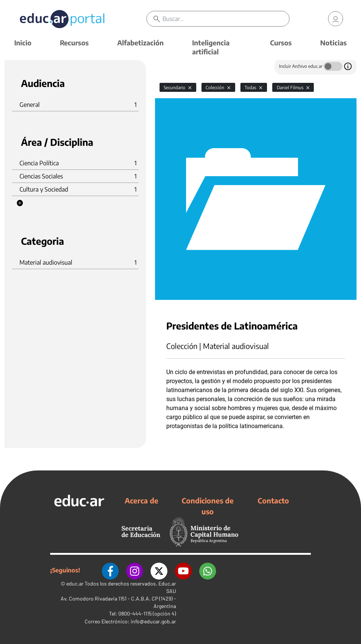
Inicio (23, 43)
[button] (20, 203)
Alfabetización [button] (140, 43)
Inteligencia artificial (211, 47)
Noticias (333, 43)
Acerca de (142, 500)
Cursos (281, 43)
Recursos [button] (74, 43)
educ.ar (75, 583)
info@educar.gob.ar (153, 621)
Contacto (273, 500)
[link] (336, 19)
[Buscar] (226, 19)
